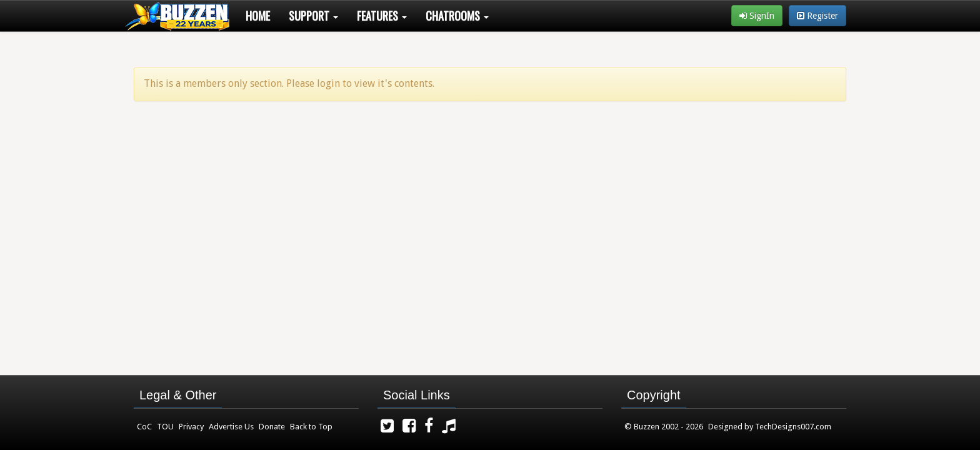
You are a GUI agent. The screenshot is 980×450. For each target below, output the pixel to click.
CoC (144, 427)
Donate (272, 427)
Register (817, 16)
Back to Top (311, 427)
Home (258, 16)
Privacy (191, 427)
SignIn (757, 16)
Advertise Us (231, 427)
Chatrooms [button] (457, 16)
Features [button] (382, 16)
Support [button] (313, 16)
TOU (165, 427)
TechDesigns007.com (793, 427)
